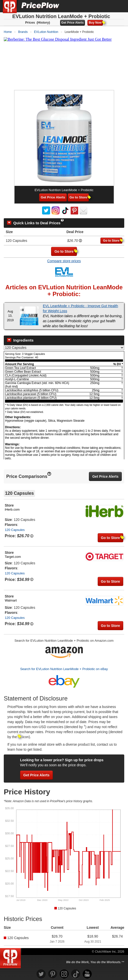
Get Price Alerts (73, 23)
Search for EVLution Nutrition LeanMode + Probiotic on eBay (64, 669)
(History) (43, 22)
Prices (30, 22)
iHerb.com (12, 509)
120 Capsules (15, 530)
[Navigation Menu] (119, 6)
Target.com (13, 557)
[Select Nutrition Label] (64, 348)
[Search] (107, 6)
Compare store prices (64, 261)
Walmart (11, 600)
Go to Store (79, 197)
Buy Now (96, 23)
